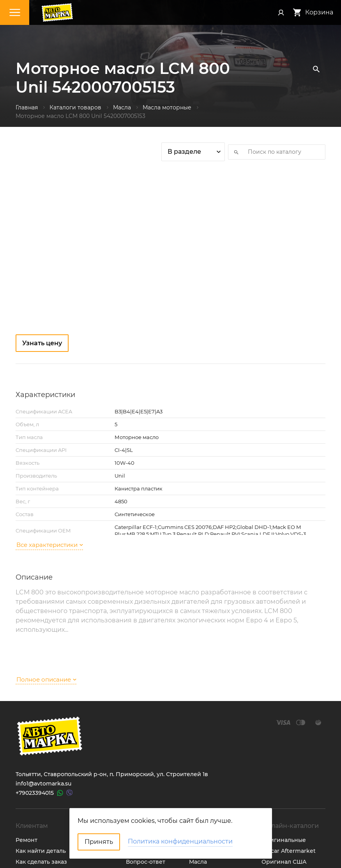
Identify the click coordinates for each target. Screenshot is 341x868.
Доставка (29, 796)
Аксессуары (206, 785)
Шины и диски (210, 763)
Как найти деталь (41, 763)
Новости (138, 763)
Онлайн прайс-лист (290, 807)
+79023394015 (35, 705)
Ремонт (27, 752)
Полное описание (46, 591)
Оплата (26, 785)
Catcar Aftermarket (289, 763)
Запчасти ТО (207, 752)
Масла (198, 774)
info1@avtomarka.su (43, 696)
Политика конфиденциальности (63, 818)
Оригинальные (284, 752)
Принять (99, 842)
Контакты (140, 752)
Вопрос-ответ (146, 774)
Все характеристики (50, 492)
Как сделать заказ (41, 774)
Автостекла (206, 796)
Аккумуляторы (210, 807)
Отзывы (137, 785)
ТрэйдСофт (63, 856)
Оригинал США (284, 774)
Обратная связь (39, 807)
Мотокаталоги (282, 796)
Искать (234, 152)
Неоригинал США (287, 785)
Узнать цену (42, 343)
